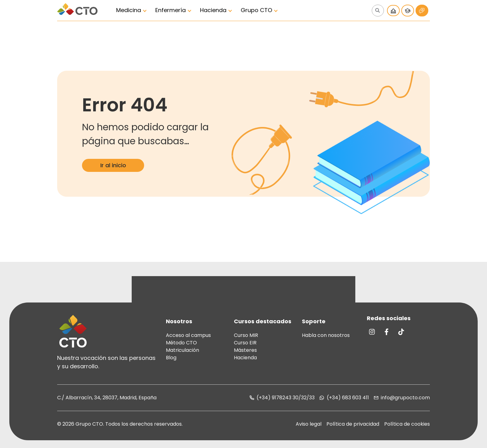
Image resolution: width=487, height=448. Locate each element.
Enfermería (171, 10)
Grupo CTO (256, 10)
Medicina (129, 10)
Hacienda (213, 10)
